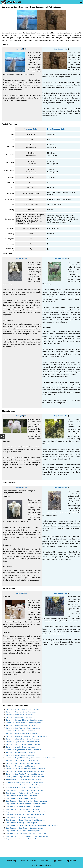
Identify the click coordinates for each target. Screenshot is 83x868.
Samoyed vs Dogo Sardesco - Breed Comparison (23, 763)
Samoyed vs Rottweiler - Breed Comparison (21, 712)
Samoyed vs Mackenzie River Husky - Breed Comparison (25, 771)
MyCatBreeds (72, 861)
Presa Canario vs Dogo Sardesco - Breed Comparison (24, 779)
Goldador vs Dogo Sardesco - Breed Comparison (23, 788)
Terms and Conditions (28, 861)
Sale (25, 49)
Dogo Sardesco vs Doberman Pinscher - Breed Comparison (26, 801)
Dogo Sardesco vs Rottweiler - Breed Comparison (23, 793)
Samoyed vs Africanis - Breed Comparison (20, 747)
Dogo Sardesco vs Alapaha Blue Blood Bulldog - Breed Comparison (29, 812)
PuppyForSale (57, 861)
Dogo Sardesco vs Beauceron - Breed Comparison (23, 831)
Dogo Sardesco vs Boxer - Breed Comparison (21, 796)
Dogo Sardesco (59, 49)
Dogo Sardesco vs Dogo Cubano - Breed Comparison (24, 828)
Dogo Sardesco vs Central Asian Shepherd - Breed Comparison (28, 834)
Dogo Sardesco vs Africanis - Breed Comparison (22, 817)
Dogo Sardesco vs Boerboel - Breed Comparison (23, 809)
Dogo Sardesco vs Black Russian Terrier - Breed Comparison (27, 836)
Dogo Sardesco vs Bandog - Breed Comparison (22, 823)
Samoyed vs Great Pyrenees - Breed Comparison (23, 728)
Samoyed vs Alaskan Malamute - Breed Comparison (24, 723)
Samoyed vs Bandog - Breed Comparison (20, 755)
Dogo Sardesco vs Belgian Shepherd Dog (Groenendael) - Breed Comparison (32, 825)
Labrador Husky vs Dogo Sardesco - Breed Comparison (25, 782)
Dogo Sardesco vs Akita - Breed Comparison (21, 798)
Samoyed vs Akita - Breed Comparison (19, 717)
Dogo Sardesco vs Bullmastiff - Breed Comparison (23, 806)
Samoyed (20, 49)
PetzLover (44, 861)
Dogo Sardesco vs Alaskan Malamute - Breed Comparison (26, 804)
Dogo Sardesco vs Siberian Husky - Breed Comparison (25, 790)
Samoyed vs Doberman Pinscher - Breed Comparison (24, 720)
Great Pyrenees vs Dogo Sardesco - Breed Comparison (25, 777)
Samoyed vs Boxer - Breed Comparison (19, 715)
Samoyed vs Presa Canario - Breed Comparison (22, 734)
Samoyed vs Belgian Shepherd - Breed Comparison (23, 750)
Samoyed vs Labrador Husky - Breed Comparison (23, 739)
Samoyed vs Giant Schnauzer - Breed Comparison (23, 744)
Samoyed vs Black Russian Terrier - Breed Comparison (25, 774)
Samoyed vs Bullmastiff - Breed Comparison (21, 725)
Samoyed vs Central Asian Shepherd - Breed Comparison (25, 769)
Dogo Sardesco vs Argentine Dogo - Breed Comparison (25, 815)
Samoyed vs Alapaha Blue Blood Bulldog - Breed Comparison (27, 736)
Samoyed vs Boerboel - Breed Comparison (20, 731)
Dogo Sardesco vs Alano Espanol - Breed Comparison (24, 839)
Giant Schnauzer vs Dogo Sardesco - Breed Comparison (25, 785)
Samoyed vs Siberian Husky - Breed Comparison (23, 709)
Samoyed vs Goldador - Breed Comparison (21, 752)
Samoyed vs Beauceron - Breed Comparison (21, 766)
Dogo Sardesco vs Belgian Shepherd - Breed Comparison (26, 820)
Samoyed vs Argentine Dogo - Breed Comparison (23, 742)
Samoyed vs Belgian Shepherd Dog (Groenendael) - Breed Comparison (30, 758)
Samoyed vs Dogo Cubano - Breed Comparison (22, 761)
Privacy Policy (11, 861)
